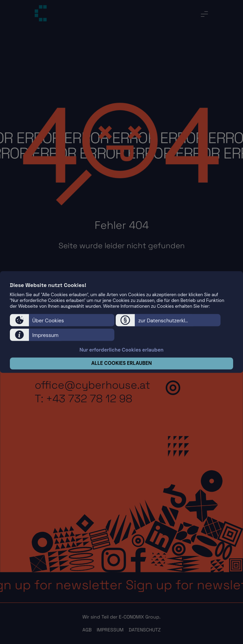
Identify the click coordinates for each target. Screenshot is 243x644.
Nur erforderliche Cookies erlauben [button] (121, 350)
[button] (62, 320)
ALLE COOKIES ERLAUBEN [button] (121, 363)
